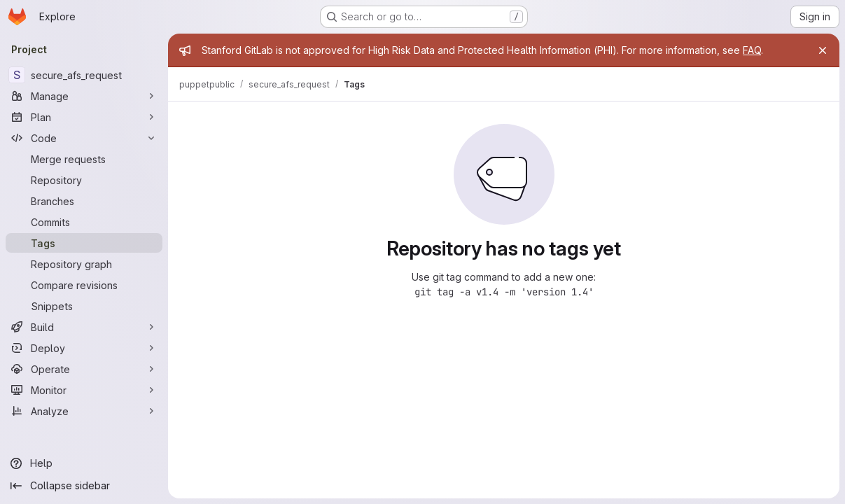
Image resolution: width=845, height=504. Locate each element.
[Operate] (84, 369)
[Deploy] (84, 348)
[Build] (84, 327)
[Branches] (84, 201)
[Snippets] (84, 306)
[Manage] (84, 96)
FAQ (752, 50)
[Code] (84, 138)
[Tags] (84, 243)
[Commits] (84, 222)
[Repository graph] (84, 264)
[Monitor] (84, 390)
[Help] (84, 463)
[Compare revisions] (84, 285)
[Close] (823, 50)
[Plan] (84, 117)
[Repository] (84, 180)
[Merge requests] (84, 159)
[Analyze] (84, 411)
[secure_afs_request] (84, 75)
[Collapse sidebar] (84, 486)
